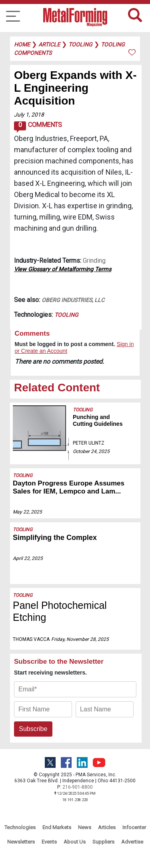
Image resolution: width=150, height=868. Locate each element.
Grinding (94, 261)
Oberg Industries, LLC (73, 300)
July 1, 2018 (29, 115)
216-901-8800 (78, 787)
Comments (38, 127)
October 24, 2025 (91, 451)
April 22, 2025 (28, 558)
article (49, 44)
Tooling (66, 315)
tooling (80, 44)
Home (22, 44)
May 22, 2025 (27, 512)
